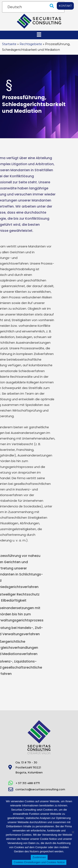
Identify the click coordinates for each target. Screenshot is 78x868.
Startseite (9, 44)
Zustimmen (39, 857)
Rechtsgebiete (31, 44)
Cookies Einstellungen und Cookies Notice (39, 862)
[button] (52, 6)
